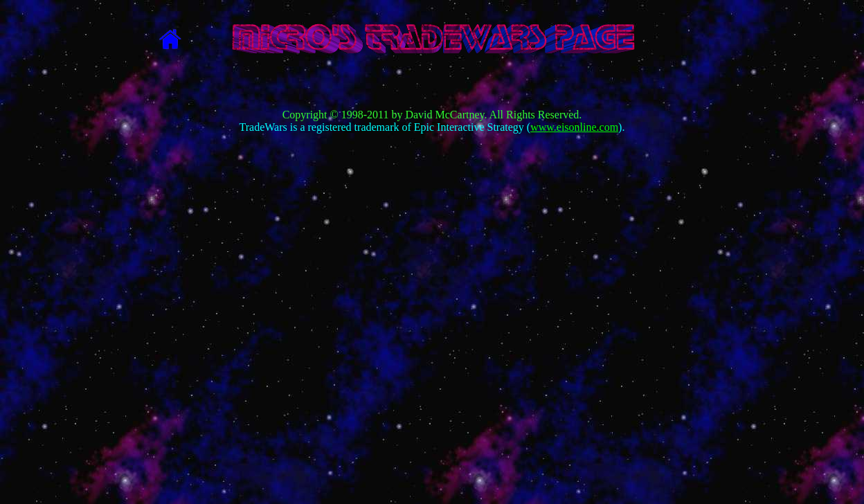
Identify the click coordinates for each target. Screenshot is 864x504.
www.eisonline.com (574, 127)
